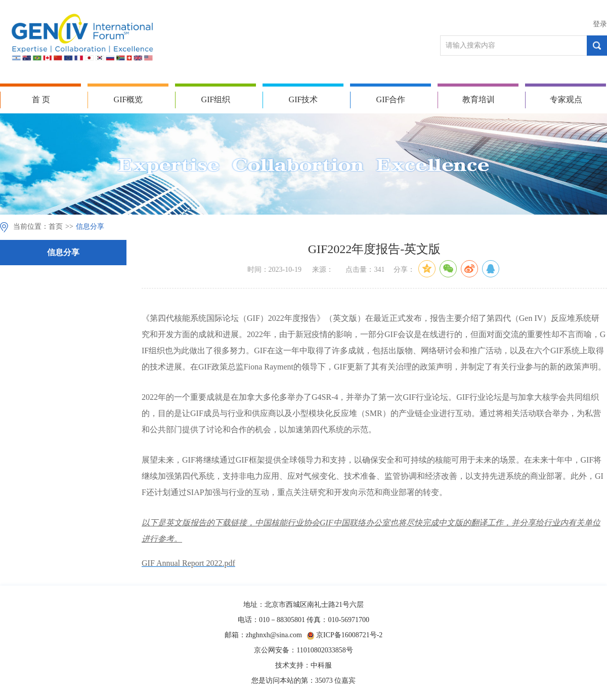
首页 (56, 227)
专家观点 (566, 99)
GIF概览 (128, 99)
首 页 (41, 99)
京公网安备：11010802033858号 (303, 650)
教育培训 (479, 99)
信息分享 (90, 227)
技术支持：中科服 (303, 665)
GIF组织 (216, 99)
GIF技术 (303, 99)
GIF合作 (391, 99)
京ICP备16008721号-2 (349, 635)
